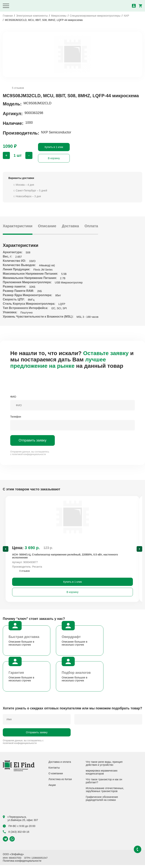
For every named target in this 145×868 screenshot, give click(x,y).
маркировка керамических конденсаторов (102, 775)
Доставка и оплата (60, 765)
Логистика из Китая (60, 782)
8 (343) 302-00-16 (16, 835)
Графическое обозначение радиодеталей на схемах (102, 801)
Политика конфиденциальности (22, 864)
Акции (52, 788)
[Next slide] (139, 550)
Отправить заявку (33, 440)
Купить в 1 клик (54, 147)
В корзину (54, 158)
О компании (56, 776)
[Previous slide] (6, 550)
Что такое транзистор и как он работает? (104, 784)
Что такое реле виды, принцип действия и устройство (104, 766)
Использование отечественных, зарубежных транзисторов (105, 793)
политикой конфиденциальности (29, 454)
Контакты (54, 771)
